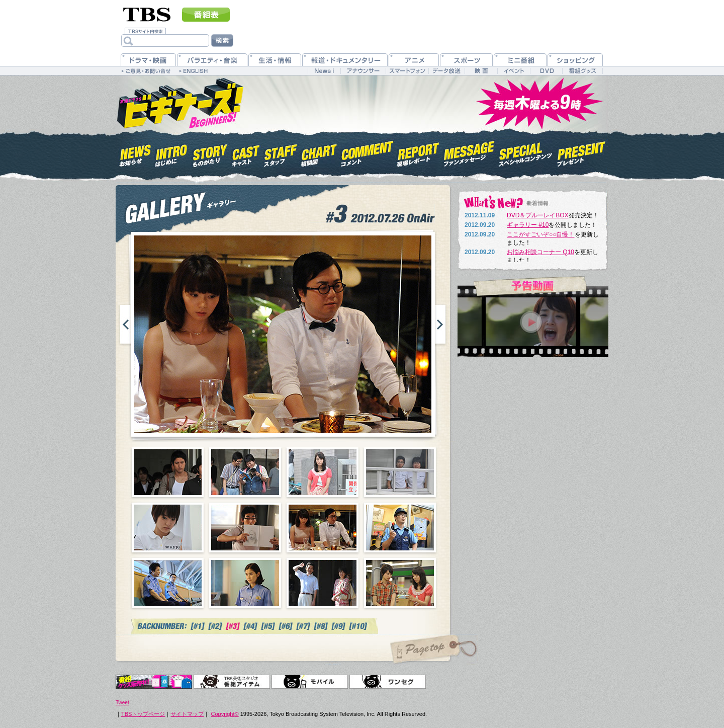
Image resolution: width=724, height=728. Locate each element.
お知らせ (135, 153)
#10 (359, 626)
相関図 (319, 153)
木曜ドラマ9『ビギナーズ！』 (179, 102)
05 (168, 528)
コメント (367, 153)
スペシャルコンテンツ (526, 153)
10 (245, 583)
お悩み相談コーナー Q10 (540, 252)
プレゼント (581, 153)
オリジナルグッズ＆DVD (154, 682)
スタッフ (281, 153)
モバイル (310, 682)
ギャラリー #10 (528, 225)
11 (323, 583)
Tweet (122, 703)
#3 (233, 626)
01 (168, 472)
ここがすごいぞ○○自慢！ (541, 234)
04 (400, 472)
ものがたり (209, 153)
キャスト (246, 153)
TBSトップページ (143, 714)
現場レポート (418, 153)
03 (323, 472)
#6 (286, 626)
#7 (303, 626)
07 (323, 528)
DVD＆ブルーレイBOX (538, 215)
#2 (215, 626)
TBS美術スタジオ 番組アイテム (232, 682)
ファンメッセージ (469, 153)
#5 (268, 626)
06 (245, 528)
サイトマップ (187, 714)
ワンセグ (388, 682)
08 (400, 528)
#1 (198, 626)
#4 (251, 626)
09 (168, 583)
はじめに (171, 153)
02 (245, 472)
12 (400, 583)
